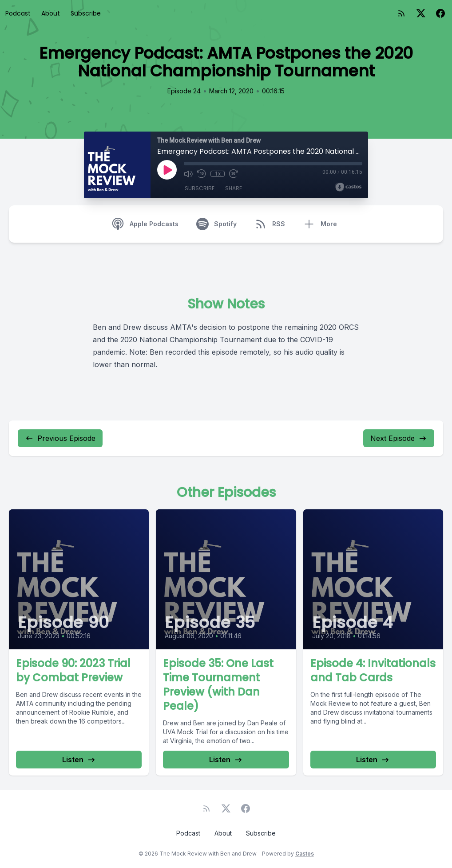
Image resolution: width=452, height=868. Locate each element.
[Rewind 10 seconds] (202, 174)
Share (234, 188)
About (51, 13)
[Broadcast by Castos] (348, 187)
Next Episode (399, 438)
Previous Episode (60, 438)
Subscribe (86, 13)
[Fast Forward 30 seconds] (234, 174)
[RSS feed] (401, 13)
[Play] (167, 170)
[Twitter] (421, 13)
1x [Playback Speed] (218, 174)
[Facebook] (440, 13)
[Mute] (188, 174)
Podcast (18, 13)
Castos (305, 854)
